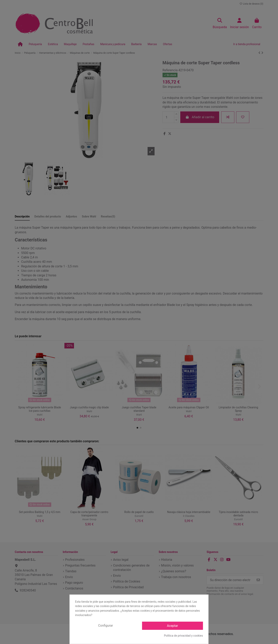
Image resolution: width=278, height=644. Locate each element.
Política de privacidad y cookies (183, 636)
